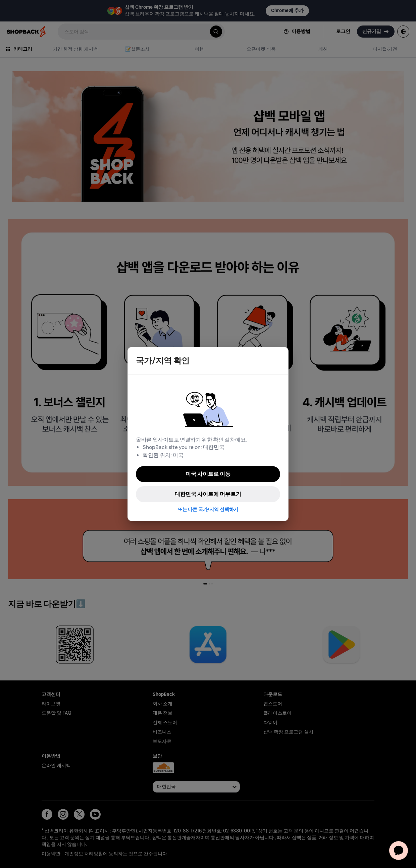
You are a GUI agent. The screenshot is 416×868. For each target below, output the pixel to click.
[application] (399, 851)
